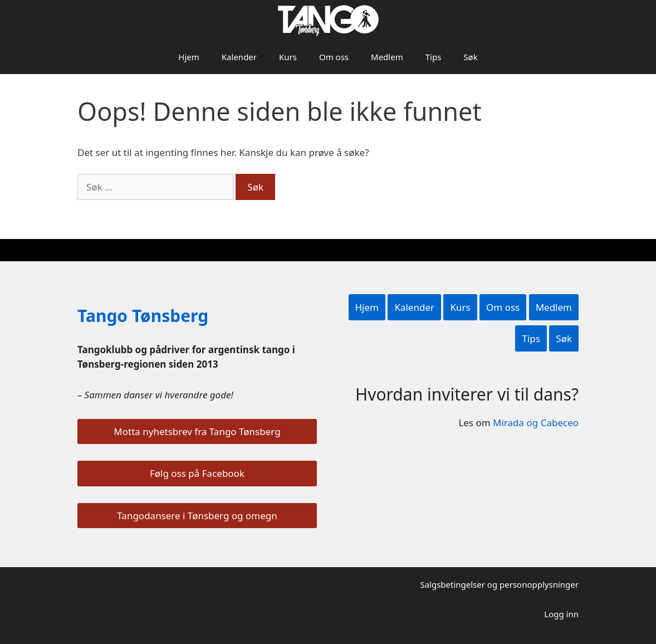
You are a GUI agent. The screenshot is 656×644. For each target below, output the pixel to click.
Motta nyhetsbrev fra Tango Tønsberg (197, 431)
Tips (434, 57)
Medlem (387, 57)
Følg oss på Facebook (197, 473)
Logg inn (561, 614)
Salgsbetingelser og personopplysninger (499, 584)
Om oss (334, 57)
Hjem (189, 57)
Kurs (288, 57)
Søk (470, 57)
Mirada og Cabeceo (536, 423)
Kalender (239, 57)
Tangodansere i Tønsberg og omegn (197, 516)
